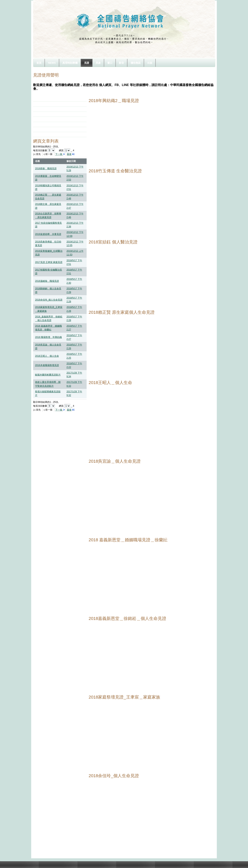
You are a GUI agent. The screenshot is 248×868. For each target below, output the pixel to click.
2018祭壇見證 (45, 104)
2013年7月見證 (46, 129)
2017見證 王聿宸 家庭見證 (49, 262)
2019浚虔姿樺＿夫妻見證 (48, 234)
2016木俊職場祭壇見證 (47, 365)
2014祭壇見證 (45, 124)
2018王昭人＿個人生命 (47, 356)
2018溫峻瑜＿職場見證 (47, 281)
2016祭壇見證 (45, 114)
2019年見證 (44, 99)
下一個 (59, 154)
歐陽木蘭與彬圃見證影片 (48, 375)
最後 (69, 154)
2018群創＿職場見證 (46, 168)
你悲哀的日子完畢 (47, 134)
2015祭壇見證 (45, 119)
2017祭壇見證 (45, 109)
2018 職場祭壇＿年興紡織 (48, 337)
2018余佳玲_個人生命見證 (49, 300)
